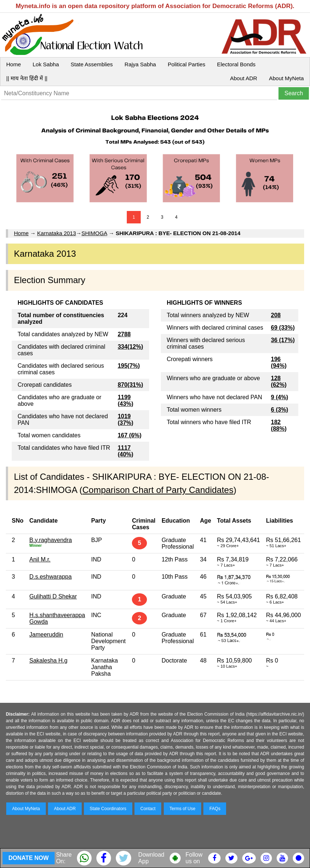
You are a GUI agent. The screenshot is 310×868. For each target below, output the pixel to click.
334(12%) (130, 347)
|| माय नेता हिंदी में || (27, 78)
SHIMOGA (94, 233)
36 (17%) (283, 340)
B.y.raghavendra (51, 540)
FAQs (215, 809)
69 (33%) (283, 328)
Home (14, 64)
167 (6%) (130, 435)
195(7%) (129, 366)
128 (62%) (279, 381)
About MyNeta (286, 78)
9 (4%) (279, 397)
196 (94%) (279, 362)
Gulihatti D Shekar (53, 596)
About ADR (244, 78)
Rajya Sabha (140, 64)
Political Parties (187, 64)
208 (276, 315)
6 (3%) (279, 410)
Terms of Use (183, 809)
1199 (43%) (126, 400)
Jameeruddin (46, 635)
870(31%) (130, 385)
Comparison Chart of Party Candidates (158, 490)
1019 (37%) (126, 420)
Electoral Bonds (236, 64)
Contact (148, 809)
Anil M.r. (40, 559)
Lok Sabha (46, 64)
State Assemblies (92, 64)
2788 (124, 334)
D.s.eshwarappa (51, 577)
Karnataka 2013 (56, 233)
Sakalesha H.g (48, 661)
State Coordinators (108, 809)
